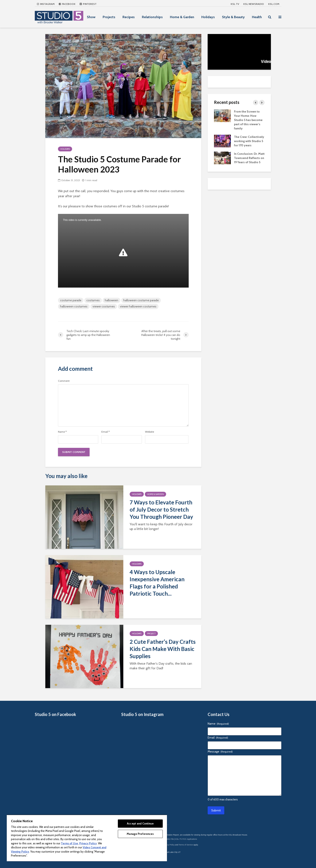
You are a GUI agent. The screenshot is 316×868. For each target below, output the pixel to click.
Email (106, 432)
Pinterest (88, 4)
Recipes (129, 17)
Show (91, 17)
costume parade (71, 300)
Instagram (46, 4)
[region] (87, 838)
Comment (64, 381)
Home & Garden (182, 17)
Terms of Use (69, 843)
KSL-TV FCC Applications (186, 839)
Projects (109, 17)
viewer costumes (104, 306)
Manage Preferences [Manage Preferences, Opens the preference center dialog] (140, 834)
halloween (112, 300)
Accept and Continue (140, 823)
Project (151, 634)
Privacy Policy (169, 845)
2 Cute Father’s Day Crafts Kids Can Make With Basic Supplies (163, 649)
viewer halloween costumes (138, 306)
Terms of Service (186, 845)
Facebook (67, 4)
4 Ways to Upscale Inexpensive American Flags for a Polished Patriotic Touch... (157, 583)
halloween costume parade (141, 300)
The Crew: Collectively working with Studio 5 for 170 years (249, 141)
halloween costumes (74, 306)
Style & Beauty (233, 17)
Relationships (152, 17)
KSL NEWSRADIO (254, 4)
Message (220, 751)
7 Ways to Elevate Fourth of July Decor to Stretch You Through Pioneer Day (161, 509)
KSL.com (274, 4)
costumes (93, 300)
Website (150, 432)
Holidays (208, 17)
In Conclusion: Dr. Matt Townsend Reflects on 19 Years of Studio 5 (249, 158)
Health (257, 17)
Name (62, 432)
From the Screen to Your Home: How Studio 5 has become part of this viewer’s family (248, 120)
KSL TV (235, 4)
